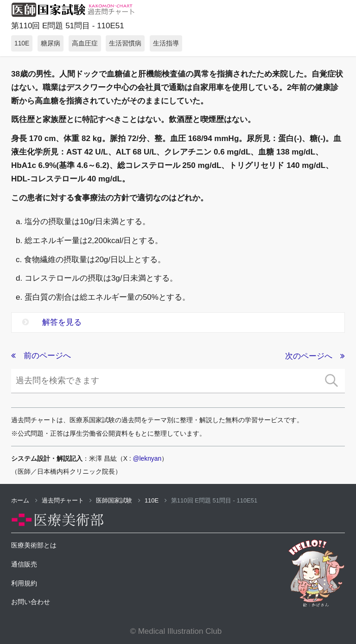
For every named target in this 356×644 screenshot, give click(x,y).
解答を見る (52, 322)
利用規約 (24, 583)
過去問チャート (67, 500)
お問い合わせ (31, 602)
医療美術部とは (34, 545)
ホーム (24, 500)
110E (156, 500)
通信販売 (24, 564)
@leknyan (147, 458)
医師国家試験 (118, 500)
